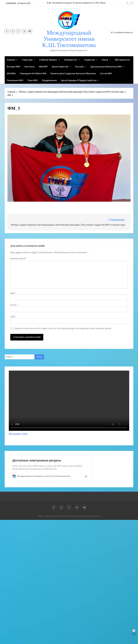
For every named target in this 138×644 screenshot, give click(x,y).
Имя (13, 293)
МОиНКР (43, 66)
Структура (27, 60)
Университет (71, 60)
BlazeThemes (94, 516)
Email (14, 305)
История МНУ (14, 66)
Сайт (13, 316)
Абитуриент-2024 (18, 434)
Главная (11, 60)
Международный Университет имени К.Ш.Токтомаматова (69, 39)
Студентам (89, 60)
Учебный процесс (48, 60)
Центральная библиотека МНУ (106, 66)
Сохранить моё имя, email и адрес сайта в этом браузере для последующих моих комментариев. (63, 328)
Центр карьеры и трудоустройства (79, 80)
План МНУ (33, 80)
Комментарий (18, 258)
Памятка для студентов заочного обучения (73, 73)
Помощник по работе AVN (33, 73)
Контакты (30, 66)
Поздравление (49, 80)
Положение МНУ (15, 80)
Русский (79, 66)
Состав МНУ (106, 73)
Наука (105, 60)
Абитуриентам (122, 60)
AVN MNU (11, 73)
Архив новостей (60, 66)
